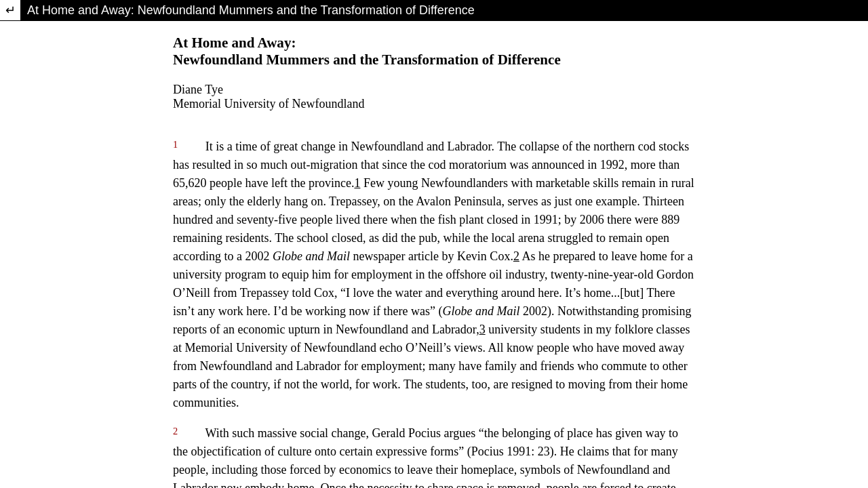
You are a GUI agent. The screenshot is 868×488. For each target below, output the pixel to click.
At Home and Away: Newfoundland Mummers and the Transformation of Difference (251, 10)
